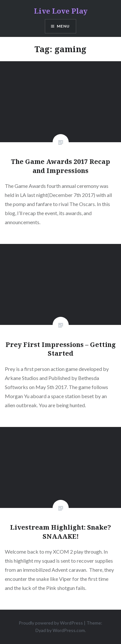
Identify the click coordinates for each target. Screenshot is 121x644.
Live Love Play (61, 11)
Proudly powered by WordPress (51, 623)
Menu (63, 26)
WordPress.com (69, 630)
